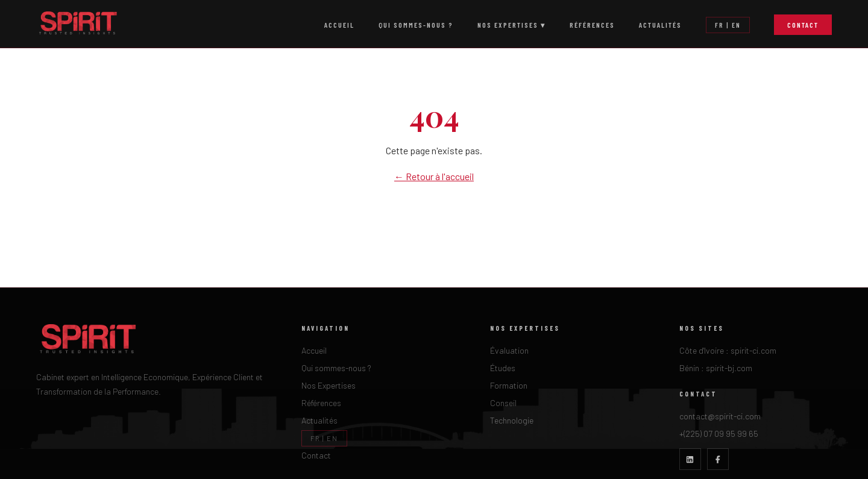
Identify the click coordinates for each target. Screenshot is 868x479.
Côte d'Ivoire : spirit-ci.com (728, 350)
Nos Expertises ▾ (511, 25)
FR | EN (728, 25)
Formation (509, 385)
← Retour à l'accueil (434, 176)
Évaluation (509, 350)
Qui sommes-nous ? (416, 25)
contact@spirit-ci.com (720, 416)
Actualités (660, 25)
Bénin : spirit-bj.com (716, 368)
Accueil (339, 25)
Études (503, 368)
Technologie (512, 420)
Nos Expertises (329, 385)
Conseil (503, 403)
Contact (803, 25)
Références (592, 25)
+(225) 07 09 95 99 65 (719, 434)
